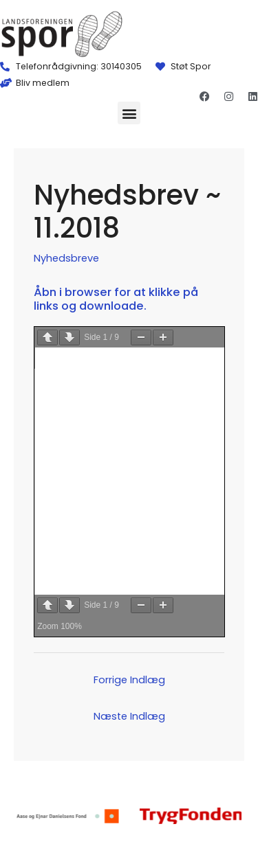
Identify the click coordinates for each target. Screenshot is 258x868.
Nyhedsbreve (66, 258)
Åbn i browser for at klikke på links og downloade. (116, 299)
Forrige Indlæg (129, 680)
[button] (129, 113)
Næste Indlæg (129, 716)
